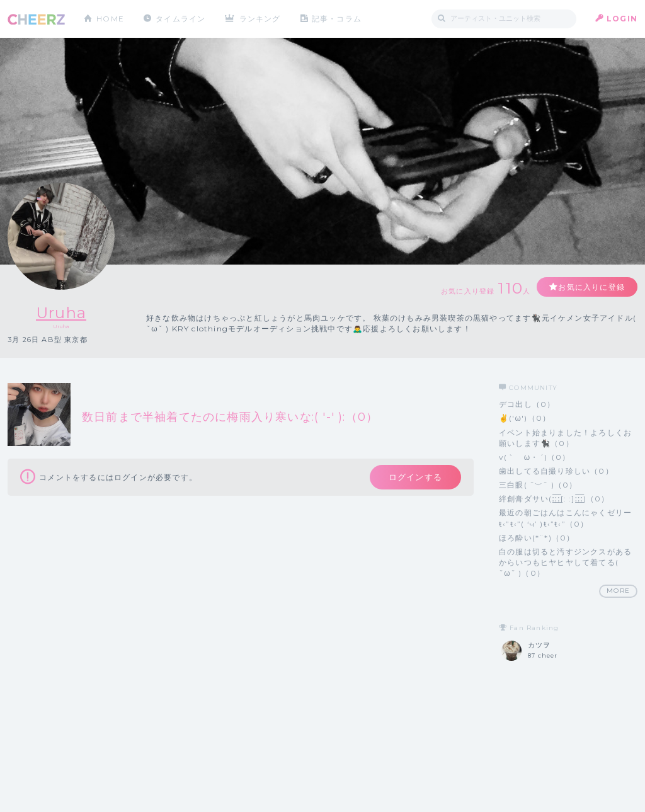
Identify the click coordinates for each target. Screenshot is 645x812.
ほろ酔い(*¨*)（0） (537, 538)
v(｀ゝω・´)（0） (535, 457)
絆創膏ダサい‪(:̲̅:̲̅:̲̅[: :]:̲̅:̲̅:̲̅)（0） (554, 499)
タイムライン (180, 19)
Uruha (61, 313)
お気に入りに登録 (591, 287)
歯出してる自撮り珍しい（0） (556, 471)
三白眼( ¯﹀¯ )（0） (538, 485)
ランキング (260, 19)
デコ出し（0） (527, 404)
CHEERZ (36, 19)
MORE (618, 591)
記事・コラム (337, 19)
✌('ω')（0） (525, 418)
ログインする (415, 477)
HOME (110, 19)
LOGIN (622, 19)
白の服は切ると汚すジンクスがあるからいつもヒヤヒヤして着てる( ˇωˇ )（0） (565, 562)
